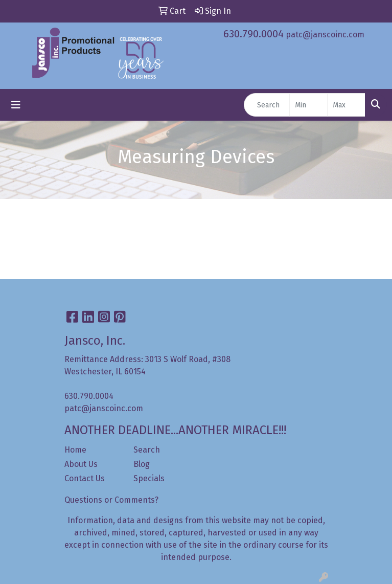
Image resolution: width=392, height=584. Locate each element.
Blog (142, 464)
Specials (149, 478)
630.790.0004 (253, 34)
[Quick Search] (267, 105)
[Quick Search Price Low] (308, 105)
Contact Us (85, 478)
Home (75, 450)
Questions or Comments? (111, 500)
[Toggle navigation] (16, 105)
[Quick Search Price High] (346, 105)
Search (147, 450)
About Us (81, 464)
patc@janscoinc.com (325, 35)
